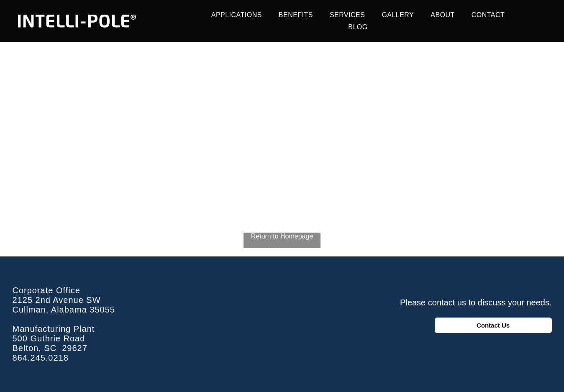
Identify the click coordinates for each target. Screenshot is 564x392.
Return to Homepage (282, 236)
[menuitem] (237, 15)
